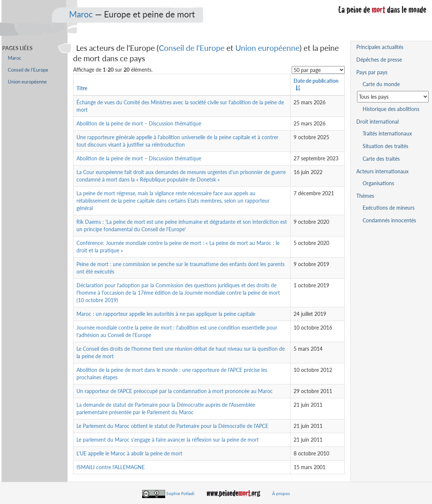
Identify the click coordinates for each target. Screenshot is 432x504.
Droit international (377, 122)
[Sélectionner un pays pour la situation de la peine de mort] (393, 97)
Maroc (81, 14)
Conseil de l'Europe (192, 48)
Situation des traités (385, 146)
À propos (281, 493)
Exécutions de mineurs (389, 208)
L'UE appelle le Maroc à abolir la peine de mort (129, 453)
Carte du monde (381, 84)
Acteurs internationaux (382, 171)
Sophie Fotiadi (180, 493)
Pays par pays (372, 72)
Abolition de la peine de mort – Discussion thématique (139, 123)
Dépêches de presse (379, 60)
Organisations (378, 183)
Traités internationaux (387, 133)
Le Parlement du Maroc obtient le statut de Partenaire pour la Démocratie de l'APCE (172, 426)
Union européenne (267, 48)
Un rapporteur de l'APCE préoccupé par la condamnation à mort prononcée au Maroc (175, 391)
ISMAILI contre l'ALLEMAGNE (111, 467)
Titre (82, 88)
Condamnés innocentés (389, 220)
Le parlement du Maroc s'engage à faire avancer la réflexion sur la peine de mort (168, 440)
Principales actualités (380, 47)
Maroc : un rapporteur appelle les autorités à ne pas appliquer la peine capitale (166, 314)
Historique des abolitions (391, 109)
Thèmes (365, 196)
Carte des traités (381, 159)
